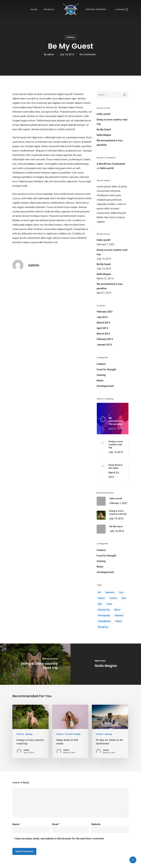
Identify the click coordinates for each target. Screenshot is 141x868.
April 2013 (102, 328)
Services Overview (97, 9)
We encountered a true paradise (110, 143)
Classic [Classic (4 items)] (101, 598)
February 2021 (105, 312)
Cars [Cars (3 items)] (121, 592)
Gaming (101, 375)
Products (49, 9)
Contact (120, 9)
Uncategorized (105, 386)
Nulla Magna (104, 135)
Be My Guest (104, 129)
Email (56, 824)
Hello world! (104, 114)
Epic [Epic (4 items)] (100, 604)
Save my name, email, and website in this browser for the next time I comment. (60, 839)
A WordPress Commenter (111, 164)
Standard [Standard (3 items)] (119, 615)
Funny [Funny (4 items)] (109, 604)
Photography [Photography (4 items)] (104, 615)
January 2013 (104, 345)
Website (96, 824)
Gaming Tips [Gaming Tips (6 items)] (104, 610)
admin (51, 55)
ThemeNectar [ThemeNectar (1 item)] (104, 621)
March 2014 (103, 323)
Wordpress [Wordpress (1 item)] (103, 627)
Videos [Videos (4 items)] (119, 621)
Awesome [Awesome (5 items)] (110, 592)
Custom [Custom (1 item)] (113, 598)
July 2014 (102, 317)
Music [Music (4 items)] (117, 610)
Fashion (70, 37)
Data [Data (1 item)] (124, 598)
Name (17, 824)
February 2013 (105, 339)
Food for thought (106, 369)
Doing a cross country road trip (112, 122)
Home (34, 9)
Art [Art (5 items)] (99, 592)
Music (100, 380)
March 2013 (103, 334)
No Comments (88, 55)
